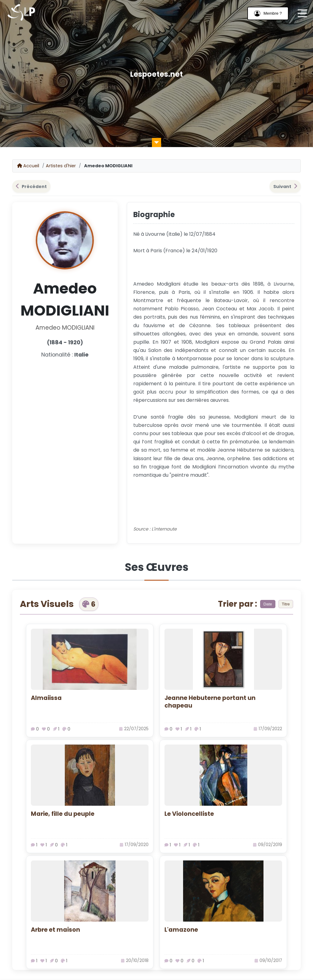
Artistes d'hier (61, 166)
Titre (286, 604)
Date (268, 604)
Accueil (28, 166)
